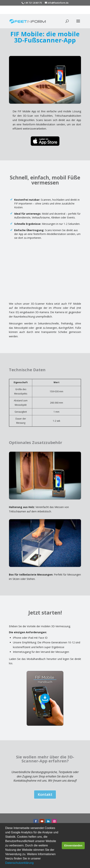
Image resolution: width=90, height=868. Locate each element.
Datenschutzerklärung (19, 863)
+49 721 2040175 (33, 3)
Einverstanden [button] (73, 846)
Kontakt (45, 794)
